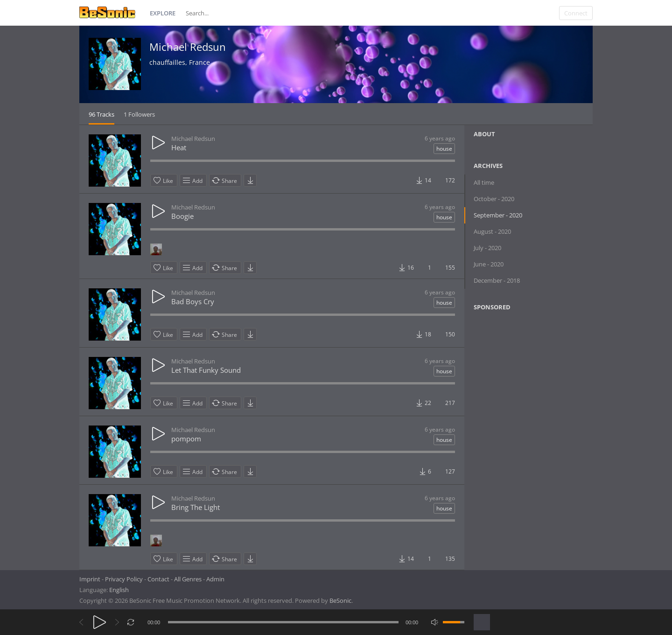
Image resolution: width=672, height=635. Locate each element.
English (119, 590)
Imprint (90, 579)
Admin (215, 579)
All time (484, 182)
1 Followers (139, 114)
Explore (163, 13)
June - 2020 (489, 264)
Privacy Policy (124, 579)
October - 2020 (494, 199)
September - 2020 (498, 215)
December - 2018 (497, 280)
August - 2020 (492, 231)
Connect (576, 13)
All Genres (188, 579)
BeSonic (340, 600)
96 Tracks (101, 114)
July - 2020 (487, 248)
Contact (158, 579)
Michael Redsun (188, 47)
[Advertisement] (519, 394)
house (444, 149)
